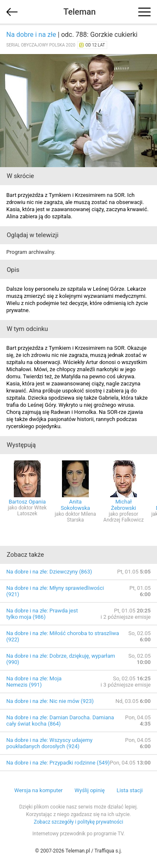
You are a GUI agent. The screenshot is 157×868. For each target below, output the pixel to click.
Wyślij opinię (90, 790)
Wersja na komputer (39, 790)
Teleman (79, 12)
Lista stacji (130, 790)
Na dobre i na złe (31, 35)
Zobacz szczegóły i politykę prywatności (79, 822)
